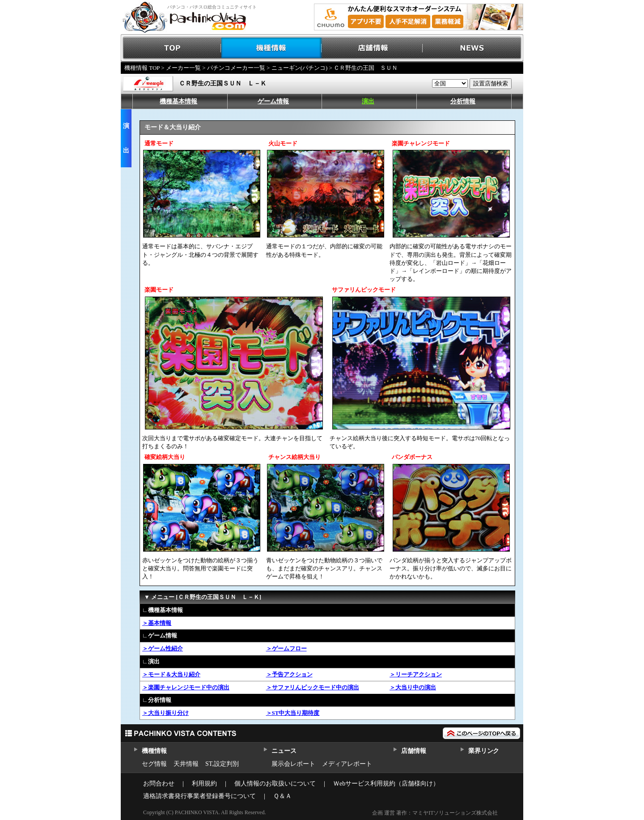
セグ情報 (154, 764)
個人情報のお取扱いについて (275, 784)
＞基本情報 (157, 623)
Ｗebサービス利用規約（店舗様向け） (386, 784)
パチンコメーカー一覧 (236, 68)
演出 (368, 101)
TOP (171, 48)
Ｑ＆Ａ (282, 796)
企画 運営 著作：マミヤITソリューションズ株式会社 (435, 813)
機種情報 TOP (142, 68)
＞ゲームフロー (286, 648)
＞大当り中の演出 (413, 687)
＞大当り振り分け (165, 713)
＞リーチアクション (416, 674)
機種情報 (272, 48)
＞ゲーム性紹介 (163, 648)
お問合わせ (159, 784)
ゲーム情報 (273, 101)
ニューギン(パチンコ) (300, 68)
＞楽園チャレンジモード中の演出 (186, 687)
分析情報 (463, 101)
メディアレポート (347, 764)
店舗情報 (372, 48)
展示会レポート (293, 764)
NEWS (473, 48)
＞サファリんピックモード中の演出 (313, 687)
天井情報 (186, 764)
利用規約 (204, 784)
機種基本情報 (178, 101)
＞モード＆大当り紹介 (171, 674)
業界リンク (484, 751)
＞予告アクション (289, 674)
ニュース (284, 751)
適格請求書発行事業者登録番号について (199, 796)
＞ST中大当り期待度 (293, 713)
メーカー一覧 (183, 68)
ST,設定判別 (222, 764)
